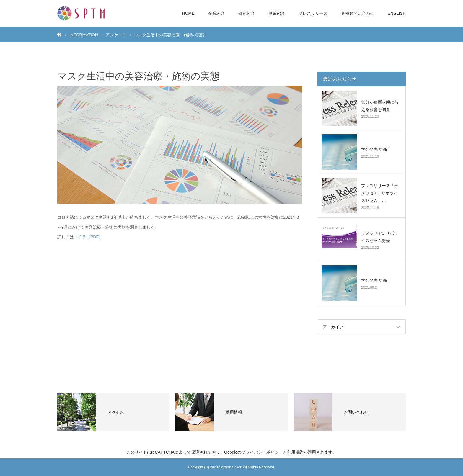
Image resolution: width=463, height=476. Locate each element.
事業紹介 (277, 13)
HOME (188, 13)
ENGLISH (397, 13)
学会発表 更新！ (376, 149)
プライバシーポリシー (262, 452)
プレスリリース (313, 13)
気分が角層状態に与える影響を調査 (380, 106)
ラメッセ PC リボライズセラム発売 (380, 237)
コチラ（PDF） (88, 237)
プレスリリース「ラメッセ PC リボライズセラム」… (380, 193)
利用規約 (295, 452)
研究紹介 (247, 13)
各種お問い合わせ (358, 13)
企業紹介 (216, 13)
